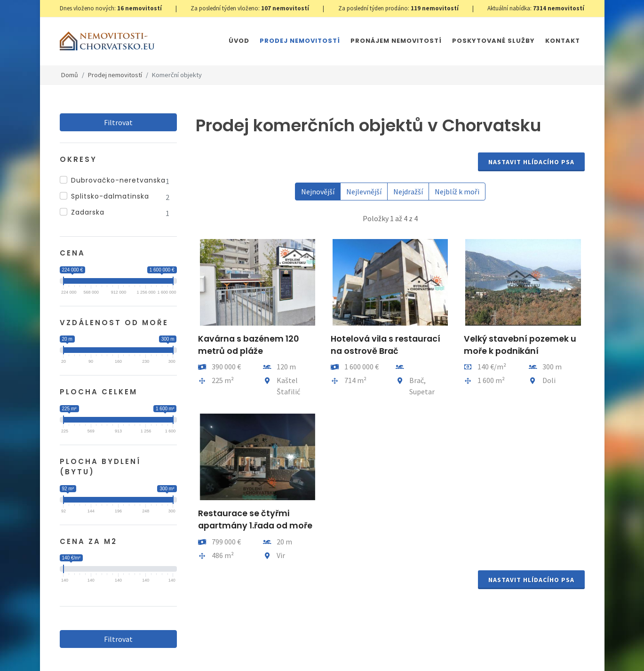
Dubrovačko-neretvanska (118, 180)
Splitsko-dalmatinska (110, 196)
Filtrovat (118, 122)
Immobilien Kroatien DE (304, 644)
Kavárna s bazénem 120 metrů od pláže (248, 345)
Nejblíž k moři (457, 192)
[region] (118, 197)
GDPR (171, 644)
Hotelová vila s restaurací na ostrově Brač (386, 345)
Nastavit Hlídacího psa (531, 162)
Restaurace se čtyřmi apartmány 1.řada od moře (255, 519)
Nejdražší (408, 192)
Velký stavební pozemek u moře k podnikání (520, 345)
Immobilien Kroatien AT (377, 644)
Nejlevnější (364, 192)
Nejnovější (318, 192)
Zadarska (88, 212)
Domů (70, 75)
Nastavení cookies (211, 644)
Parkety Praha (438, 644)
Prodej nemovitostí (115, 75)
